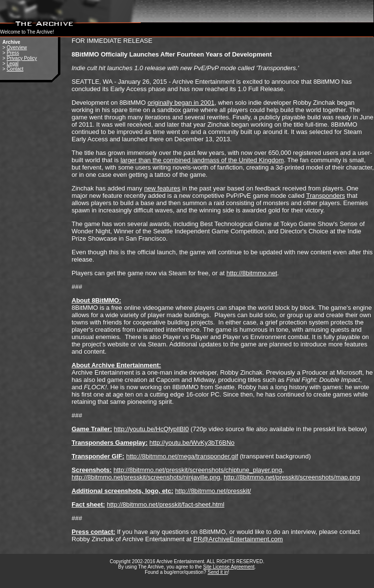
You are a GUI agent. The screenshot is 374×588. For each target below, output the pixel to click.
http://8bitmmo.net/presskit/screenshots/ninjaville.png (146, 477)
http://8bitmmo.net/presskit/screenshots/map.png (292, 477)
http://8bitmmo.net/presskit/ (213, 491)
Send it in (218, 572)
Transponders (326, 196)
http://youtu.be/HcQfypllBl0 (151, 429)
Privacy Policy (22, 58)
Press (13, 53)
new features (162, 188)
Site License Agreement (229, 567)
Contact (15, 69)
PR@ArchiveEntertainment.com (238, 539)
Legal (13, 64)
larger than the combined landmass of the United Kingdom (202, 160)
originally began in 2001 (181, 103)
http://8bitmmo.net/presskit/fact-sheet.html (165, 504)
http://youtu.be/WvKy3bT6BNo (192, 443)
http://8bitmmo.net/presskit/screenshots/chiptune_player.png (198, 470)
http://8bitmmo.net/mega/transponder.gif (182, 456)
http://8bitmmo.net (252, 273)
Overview (17, 47)
